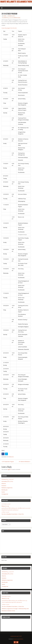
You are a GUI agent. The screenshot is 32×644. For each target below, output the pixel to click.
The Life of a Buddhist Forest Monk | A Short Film (13, 514)
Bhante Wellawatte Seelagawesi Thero (16, 2)
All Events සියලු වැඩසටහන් (8, 18)
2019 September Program (8, 462)
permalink (11, 457)
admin (5, 16)
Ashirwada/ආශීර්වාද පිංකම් (7, 481)
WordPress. (21, 639)
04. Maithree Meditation (25, 462)
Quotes (3, 492)
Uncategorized (5, 494)
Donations (4, 486)
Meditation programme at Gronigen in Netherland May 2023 (15, 609)
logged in (9, 469)
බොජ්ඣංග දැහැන (5, 512)
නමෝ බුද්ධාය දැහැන (6, 504)
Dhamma (4, 484)
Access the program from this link (9, 28)
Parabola (16, 639)
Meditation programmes (7, 488)
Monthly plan (17, 18)
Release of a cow (5, 506)
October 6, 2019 (11, 16)
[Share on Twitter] (6, 454)
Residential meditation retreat (8, 611)
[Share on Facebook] (3, 454)
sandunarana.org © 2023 (16, 636)
